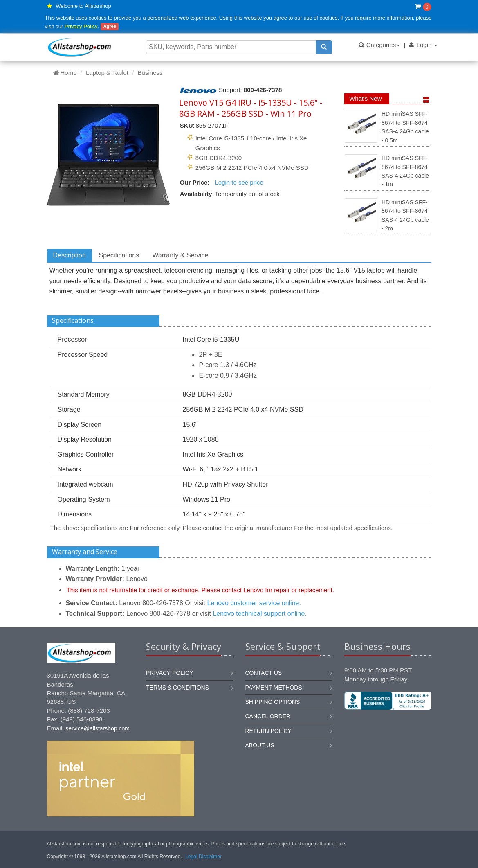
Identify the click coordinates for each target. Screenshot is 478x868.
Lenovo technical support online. (260, 614)
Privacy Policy (81, 26)
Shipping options (273, 702)
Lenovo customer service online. (254, 603)
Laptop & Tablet (107, 73)
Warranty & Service (180, 255)
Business (150, 73)
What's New (366, 98)
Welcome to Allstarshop (83, 6)
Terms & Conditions (177, 688)
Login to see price (239, 182)
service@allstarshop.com (98, 728)
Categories (379, 45)
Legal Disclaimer (203, 857)
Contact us (264, 673)
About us (260, 745)
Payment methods (274, 688)
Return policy (269, 731)
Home (65, 73)
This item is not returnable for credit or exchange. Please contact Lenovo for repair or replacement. (201, 590)
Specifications (119, 255)
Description (70, 255)
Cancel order (268, 716)
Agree (110, 27)
